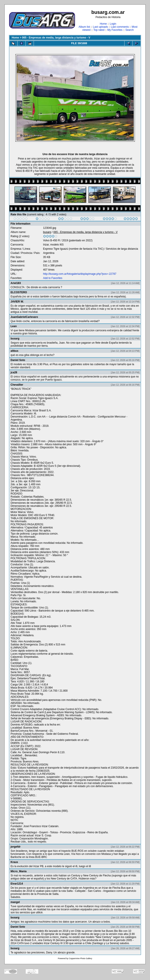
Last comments (120, 27)
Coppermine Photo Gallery (80, 958)
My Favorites (115, 30)
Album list (84, 27)
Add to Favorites (53, 278)
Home (103, 24)
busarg (47, 232)
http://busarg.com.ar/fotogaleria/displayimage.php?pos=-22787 (80, 274)
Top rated (99, 30)
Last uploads (101, 27)
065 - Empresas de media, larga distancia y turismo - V (56, 38)
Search (130, 30)
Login (113, 24)
